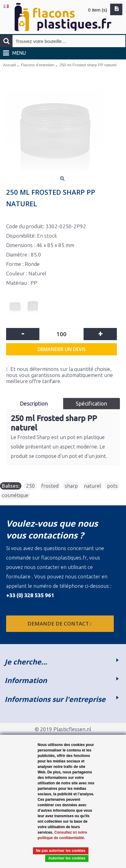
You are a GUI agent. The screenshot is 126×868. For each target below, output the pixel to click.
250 (31, 486)
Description (34, 403)
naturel (92, 486)
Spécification (91, 403)
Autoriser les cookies (67, 858)
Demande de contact (60, 624)
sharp (71, 486)
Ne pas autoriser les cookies (61, 851)
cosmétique (15, 495)
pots (112, 486)
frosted (50, 486)
